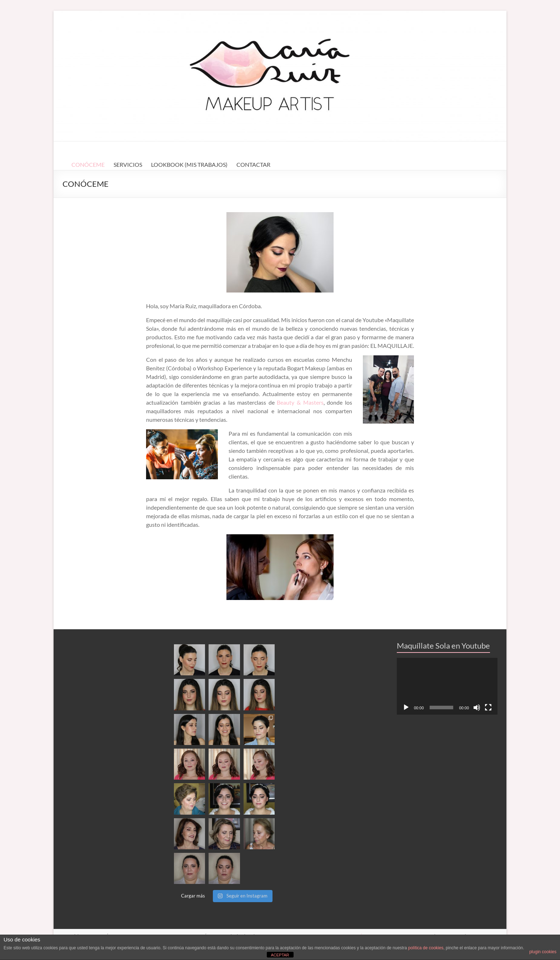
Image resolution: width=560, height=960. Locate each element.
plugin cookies (543, 952)
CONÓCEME (88, 164)
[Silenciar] (477, 707)
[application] (447, 686)
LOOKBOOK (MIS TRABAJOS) (189, 164)
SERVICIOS (128, 164)
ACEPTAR (280, 955)
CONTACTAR (253, 164)
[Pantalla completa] (488, 707)
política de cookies (426, 948)
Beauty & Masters (300, 402)
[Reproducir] (406, 707)
